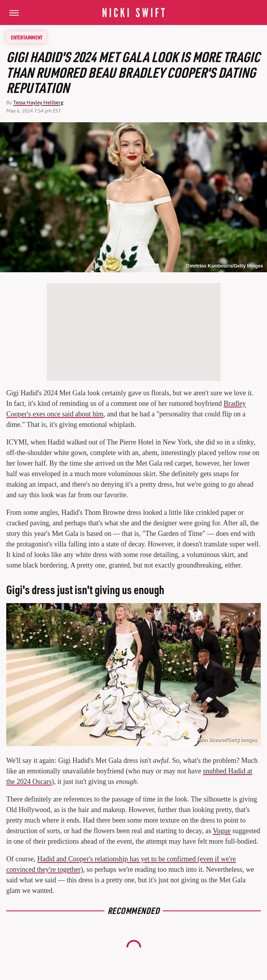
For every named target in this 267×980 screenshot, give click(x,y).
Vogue (222, 831)
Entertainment (27, 37)
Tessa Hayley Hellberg (38, 103)
